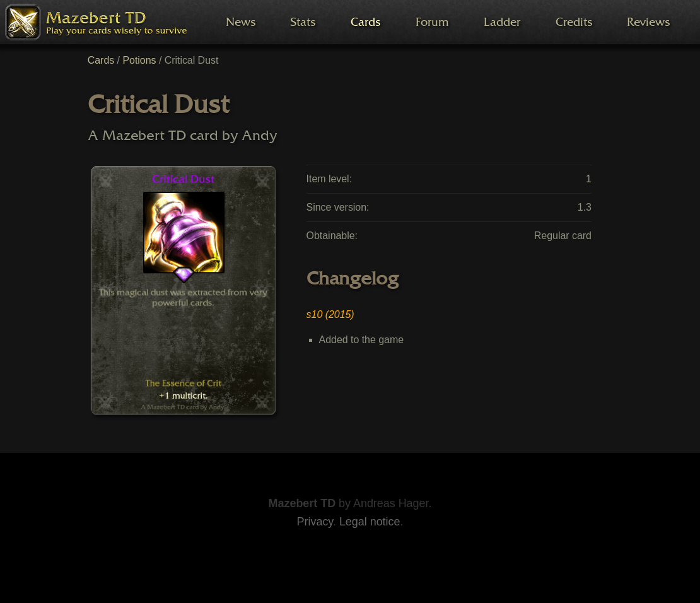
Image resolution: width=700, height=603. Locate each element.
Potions (139, 60)
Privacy (315, 522)
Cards (101, 60)
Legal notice (370, 522)
